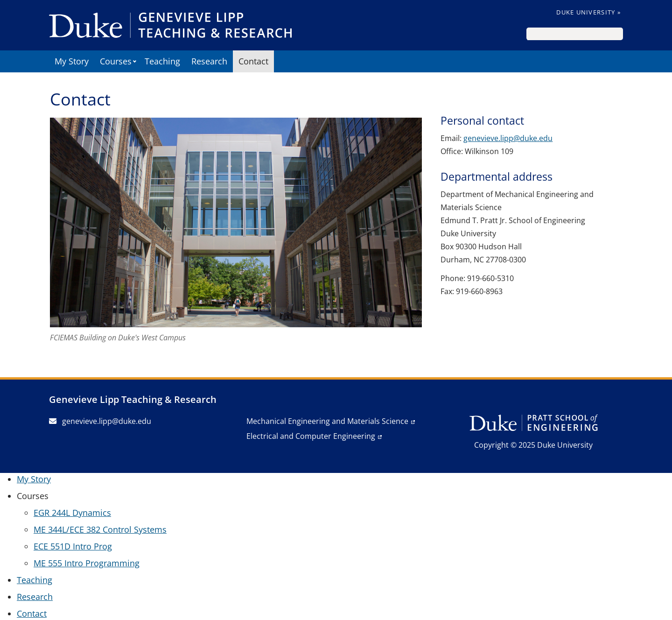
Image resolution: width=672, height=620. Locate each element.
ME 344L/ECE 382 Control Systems (100, 529)
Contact (253, 61)
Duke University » (588, 12)
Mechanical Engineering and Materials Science (327, 421)
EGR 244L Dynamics (72, 513)
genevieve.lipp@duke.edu (508, 138)
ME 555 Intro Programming (87, 563)
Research (209, 61)
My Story (72, 61)
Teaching (162, 61)
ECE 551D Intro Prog (73, 546)
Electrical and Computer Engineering (311, 436)
